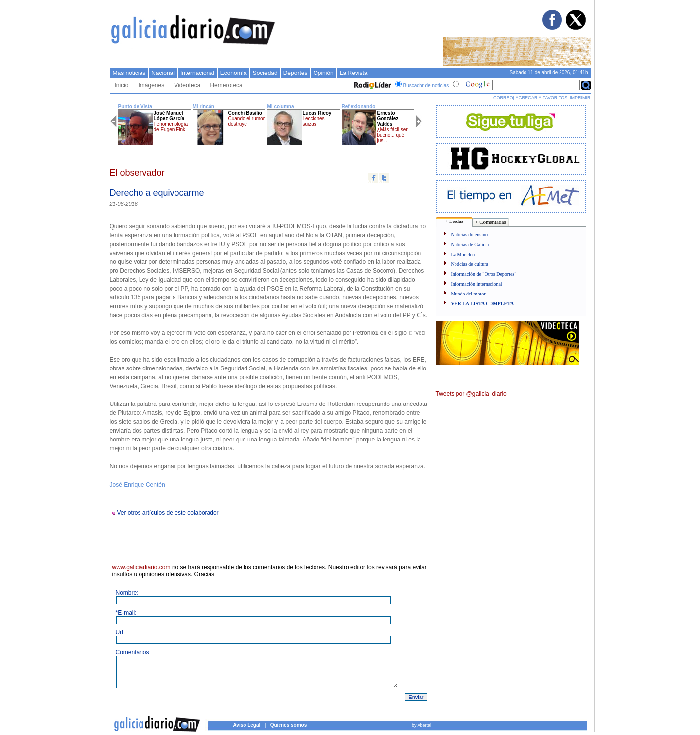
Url (120, 632)
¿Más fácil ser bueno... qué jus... (392, 135)
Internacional (197, 73)
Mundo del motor (468, 294)
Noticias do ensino (469, 235)
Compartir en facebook (373, 178)
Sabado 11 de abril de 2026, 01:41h (548, 72)
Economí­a (234, 73)
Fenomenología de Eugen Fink (171, 127)
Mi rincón (204, 106)
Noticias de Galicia (470, 244)
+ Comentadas (490, 222)
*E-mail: (126, 613)
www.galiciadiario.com (141, 567)
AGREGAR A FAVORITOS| (542, 98)
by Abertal (421, 725)
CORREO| (504, 98)
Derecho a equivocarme (157, 193)
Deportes (296, 73)
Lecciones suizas (314, 121)
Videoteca (187, 85)
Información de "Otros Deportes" (484, 274)
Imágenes (152, 85)
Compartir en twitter (384, 178)
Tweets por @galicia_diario (471, 394)
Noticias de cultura (470, 264)
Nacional (163, 73)
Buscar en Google (586, 85)
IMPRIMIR (580, 98)
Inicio (122, 85)
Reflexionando (359, 106)
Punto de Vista (135, 106)
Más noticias (129, 73)
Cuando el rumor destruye (246, 121)
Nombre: (127, 593)
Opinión (323, 73)
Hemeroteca (226, 85)
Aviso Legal (247, 725)
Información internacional (477, 284)
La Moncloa (463, 254)
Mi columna (281, 106)
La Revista (354, 73)
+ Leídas (454, 221)
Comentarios (133, 652)
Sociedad (265, 73)
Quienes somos (288, 725)
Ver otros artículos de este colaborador (168, 513)
